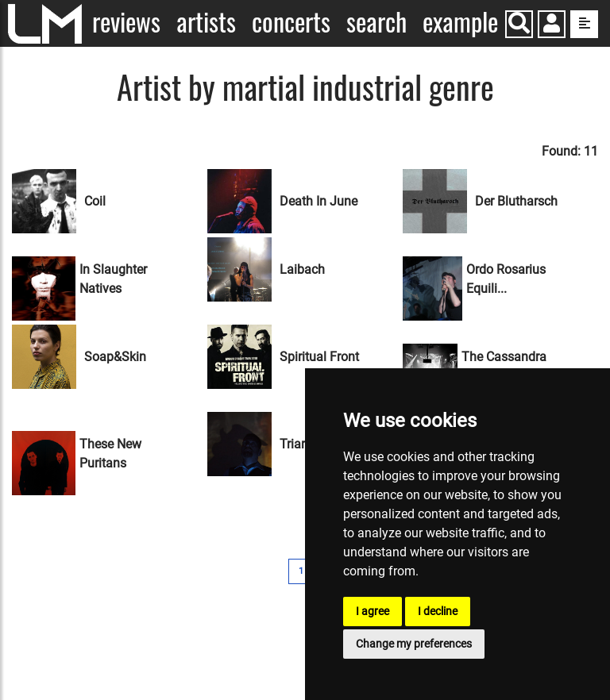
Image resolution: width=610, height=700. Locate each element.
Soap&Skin (115, 357)
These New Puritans (110, 454)
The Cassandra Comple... (504, 366)
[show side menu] (584, 24)
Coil (95, 201)
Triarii (295, 444)
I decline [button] (438, 611)
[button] (552, 26)
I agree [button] (373, 611)
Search (376, 22)
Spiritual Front (319, 357)
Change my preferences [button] (414, 644)
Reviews (126, 22)
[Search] (519, 24)
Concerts (291, 22)
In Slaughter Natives (113, 279)
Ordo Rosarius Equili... (506, 279)
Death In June (319, 201)
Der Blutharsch (516, 201)
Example (460, 22)
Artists (206, 22)
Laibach (302, 269)
